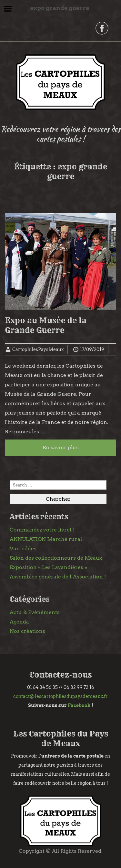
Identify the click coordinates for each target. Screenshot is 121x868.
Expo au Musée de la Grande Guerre (46, 325)
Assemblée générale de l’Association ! (58, 577)
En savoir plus (61, 447)
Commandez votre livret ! (42, 530)
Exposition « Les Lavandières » (48, 567)
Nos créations (27, 631)
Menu (8, 9)
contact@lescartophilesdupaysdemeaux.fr (60, 696)
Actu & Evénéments (35, 612)
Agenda (19, 622)
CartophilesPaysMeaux (38, 349)
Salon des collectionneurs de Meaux (56, 558)
